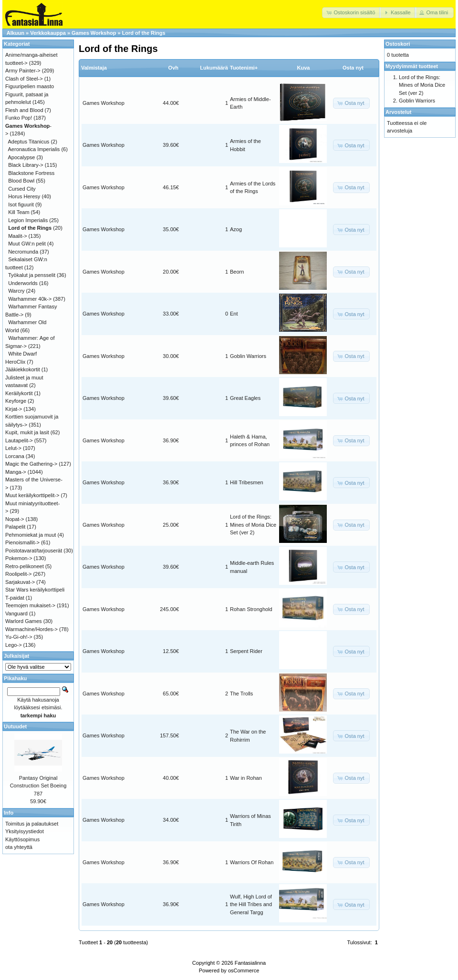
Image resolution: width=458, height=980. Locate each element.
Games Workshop (94, 33)
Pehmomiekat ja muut (31, 535)
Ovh (173, 68)
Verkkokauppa (48, 33)
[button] (351, 13)
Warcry (16, 291)
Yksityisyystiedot (25, 831)
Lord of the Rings (144, 33)
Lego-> (14, 645)
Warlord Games (24, 621)
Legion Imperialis (28, 220)
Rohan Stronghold (251, 609)
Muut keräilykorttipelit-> (32, 495)
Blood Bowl (21, 181)
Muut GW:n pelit (27, 244)
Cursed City (22, 189)
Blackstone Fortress (31, 173)
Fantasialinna (250, 963)
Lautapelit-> (19, 440)
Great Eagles (245, 398)
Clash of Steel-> (24, 79)
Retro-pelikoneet (25, 566)
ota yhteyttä (19, 847)
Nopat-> (15, 519)
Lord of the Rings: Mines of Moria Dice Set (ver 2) (253, 525)
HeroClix (15, 362)
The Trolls (241, 694)
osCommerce (244, 970)
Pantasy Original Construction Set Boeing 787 (38, 786)
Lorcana (15, 456)
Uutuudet (15, 726)
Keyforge (16, 401)
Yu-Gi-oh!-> (19, 637)
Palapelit (15, 527)
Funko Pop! (19, 118)
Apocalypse (22, 157)
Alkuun (16, 33)
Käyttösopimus (22, 839)
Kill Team (19, 212)
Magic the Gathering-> (31, 464)
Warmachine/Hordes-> (31, 629)
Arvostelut (398, 112)
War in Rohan (246, 778)
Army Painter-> (23, 71)
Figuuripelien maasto (30, 86)
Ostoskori (398, 44)
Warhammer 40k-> (30, 299)
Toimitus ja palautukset (32, 824)
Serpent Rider (246, 651)
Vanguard (16, 613)
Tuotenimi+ (244, 68)
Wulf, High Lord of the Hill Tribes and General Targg (251, 904)
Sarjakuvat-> (20, 582)
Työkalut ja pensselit (32, 275)
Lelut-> (13, 448)
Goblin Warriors (248, 356)
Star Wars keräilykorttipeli (35, 590)
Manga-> (16, 472)
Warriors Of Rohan (252, 862)
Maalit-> (17, 236)
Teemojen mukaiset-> (30, 605)
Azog (236, 229)
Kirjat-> (14, 409)
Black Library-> (26, 165)
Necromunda (23, 252)
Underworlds (23, 283)
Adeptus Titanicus (29, 142)
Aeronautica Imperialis (34, 149)
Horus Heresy (24, 196)
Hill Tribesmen (247, 482)
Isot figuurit (21, 204)
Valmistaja (94, 68)
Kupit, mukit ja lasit (27, 432)
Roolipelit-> (18, 574)
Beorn (237, 272)
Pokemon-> (19, 558)
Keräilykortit (19, 393)
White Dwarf (22, 354)
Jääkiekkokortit (23, 369)
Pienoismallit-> (22, 542)
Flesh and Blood (24, 110)
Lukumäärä (214, 68)
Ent (234, 314)
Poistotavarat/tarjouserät (34, 551)
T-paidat (15, 598)
